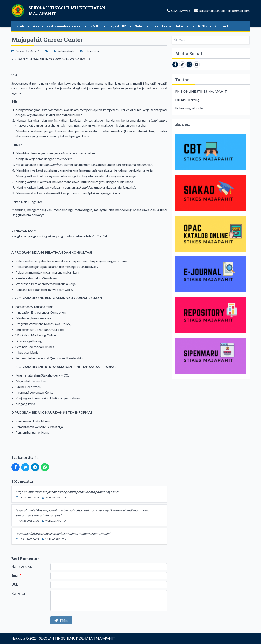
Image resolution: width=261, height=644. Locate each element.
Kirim (61, 620)
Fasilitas (162, 26)
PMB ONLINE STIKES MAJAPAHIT (201, 91)
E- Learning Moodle (189, 108)
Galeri (142, 26)
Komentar (19, 593)
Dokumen (185, 26)
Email (16, 575)
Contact (222, 26)
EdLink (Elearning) (188, 100)
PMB (94, 26)
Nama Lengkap (23, 566)
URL (14, 584)
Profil (23, 26)
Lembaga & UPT (116, 26)
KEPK (205, 26)
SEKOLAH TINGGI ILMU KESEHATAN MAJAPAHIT (77, 638)
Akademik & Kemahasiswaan (60, 26)
